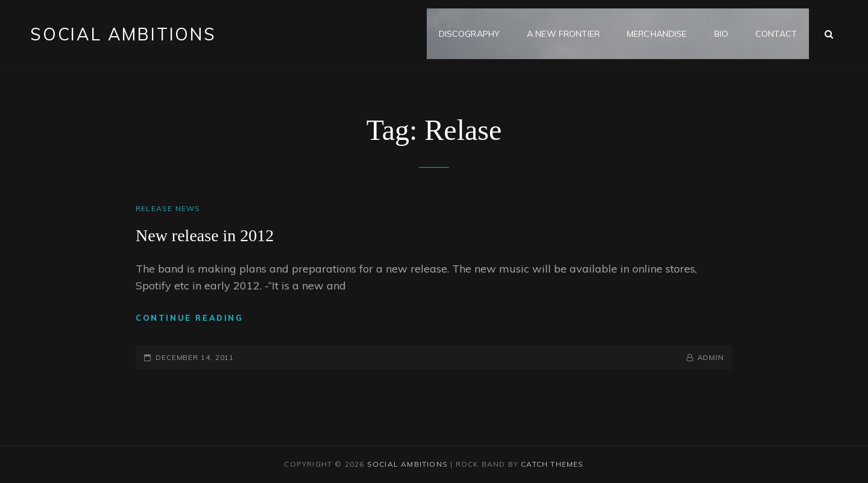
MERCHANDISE (657, 34)
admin (711, 357)
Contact (776, 34)
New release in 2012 (205, 235)
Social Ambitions (123, 34)
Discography (470, 34)
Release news (168, 208)
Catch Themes (552, 464)
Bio (721, 34)
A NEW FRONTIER (563, 34)
